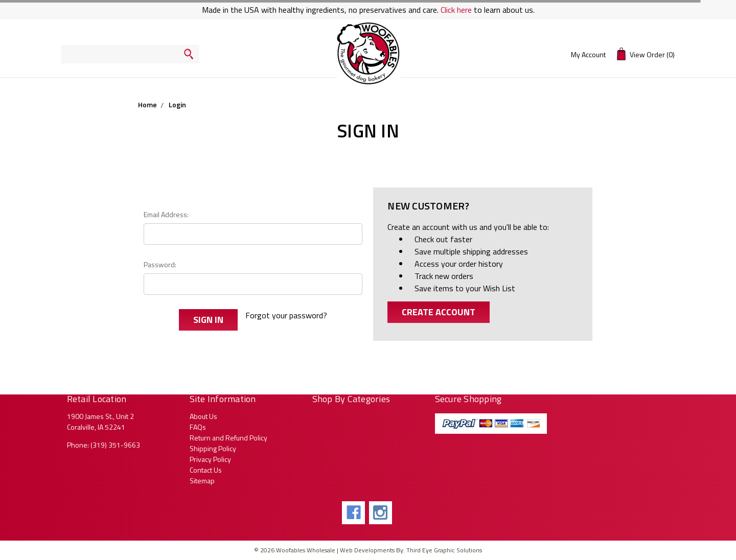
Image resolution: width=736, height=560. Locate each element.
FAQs (198, 427)
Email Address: (166, 214)
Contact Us (206, 470)
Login (177, 104)
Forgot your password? (286, 315)
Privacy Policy (210, 459)
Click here (456, 10)
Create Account (439, 312)
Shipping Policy (213, 448)
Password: (160, 264)
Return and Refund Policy (228, 438)
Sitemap (202, 481)
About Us (203, 416)
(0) (646, 54)
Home (147, 104)
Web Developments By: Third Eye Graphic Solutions (411, 550)
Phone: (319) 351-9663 (103, 445)
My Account (588, 54)
